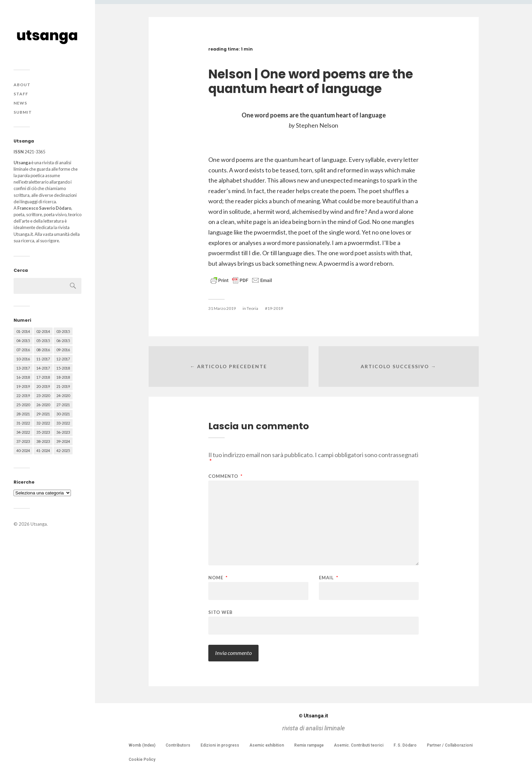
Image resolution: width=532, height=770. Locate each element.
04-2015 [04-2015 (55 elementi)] (23, 341)
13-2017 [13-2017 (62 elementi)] (23, 368)
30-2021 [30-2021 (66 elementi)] (63, 414)
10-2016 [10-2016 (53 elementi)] (23, 359)
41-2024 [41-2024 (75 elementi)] (43, 450)
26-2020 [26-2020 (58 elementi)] (43, 405)
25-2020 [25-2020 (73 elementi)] (23, 405)
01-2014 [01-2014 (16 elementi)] (23, 331)
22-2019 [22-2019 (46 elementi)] (23, 396)
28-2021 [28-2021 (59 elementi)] (23, 414)
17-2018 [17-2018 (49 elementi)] (43, 377)
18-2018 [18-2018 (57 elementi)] (63, 377)
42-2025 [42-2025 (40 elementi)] (63, 450)
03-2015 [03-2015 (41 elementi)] (63, 331)
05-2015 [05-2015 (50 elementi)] (43, 341)
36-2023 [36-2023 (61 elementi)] (63, 432)
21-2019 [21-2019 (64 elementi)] (63, 386)
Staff (21, 94)
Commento (225, 476)
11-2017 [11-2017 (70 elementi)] (43, 359)
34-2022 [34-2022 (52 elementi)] (23, 432)
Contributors (178, 745)
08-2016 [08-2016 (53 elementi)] (43, 350)
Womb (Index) (142, 745)
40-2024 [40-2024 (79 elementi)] (23, 450)
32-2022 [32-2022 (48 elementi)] (43, 423)
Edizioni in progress (220, 745)
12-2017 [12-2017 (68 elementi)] (63, 359)
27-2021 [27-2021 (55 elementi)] (63, 405)
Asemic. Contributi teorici (359, 745)
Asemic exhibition (267, 745)
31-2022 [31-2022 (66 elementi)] (23, 423)
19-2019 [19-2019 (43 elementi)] (23, 386)
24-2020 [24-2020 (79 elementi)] (63, 396)
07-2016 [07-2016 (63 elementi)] (23, 350)
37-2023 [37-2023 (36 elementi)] (23, 441)
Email (329, 578)
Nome (218, 578)
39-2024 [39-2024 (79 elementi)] (63, 441)
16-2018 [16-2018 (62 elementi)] (23, 377)
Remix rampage (309, 745)
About (22, 85)
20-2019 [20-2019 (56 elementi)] (43, 386)
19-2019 (275, 308)
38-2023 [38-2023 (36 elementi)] (43, 441)
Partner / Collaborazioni (450, 745)
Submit (23, 112)
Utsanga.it (313, 716)
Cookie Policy (142, 759)
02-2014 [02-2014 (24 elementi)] (43, 331)
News (20, 103)
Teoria (252, 308)
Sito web (221, 612)
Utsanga (39, 524)
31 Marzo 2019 (222, 308)
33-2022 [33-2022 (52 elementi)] (63, 423)
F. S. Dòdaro (405, 745)
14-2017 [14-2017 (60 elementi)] (43, 368)
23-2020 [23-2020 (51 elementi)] (43, 396)
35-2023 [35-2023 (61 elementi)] (43, 432)
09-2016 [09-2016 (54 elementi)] (63, 350)
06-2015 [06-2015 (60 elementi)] (63, 341)
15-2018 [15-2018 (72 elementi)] (63, 368)
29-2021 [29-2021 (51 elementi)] (43, 414)
